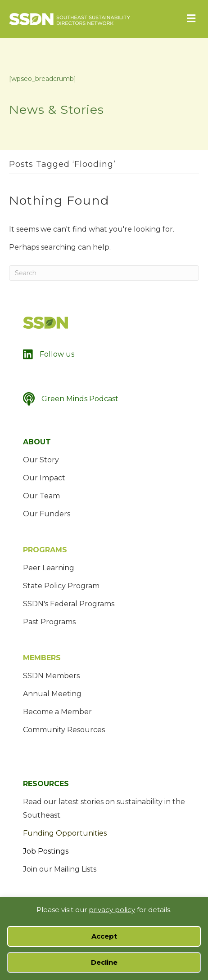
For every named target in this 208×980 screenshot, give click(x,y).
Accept (104, 936)
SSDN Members (51, 676)
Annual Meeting (52, 694)
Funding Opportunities (65, 833)
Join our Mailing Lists (60, 869)
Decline (104, 962)
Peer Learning (49, 568)
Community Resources (64, 730)
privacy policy (112, 910)
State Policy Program (61, 586)
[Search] (104, 273)
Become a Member (57, 712)
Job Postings (46, 851)
